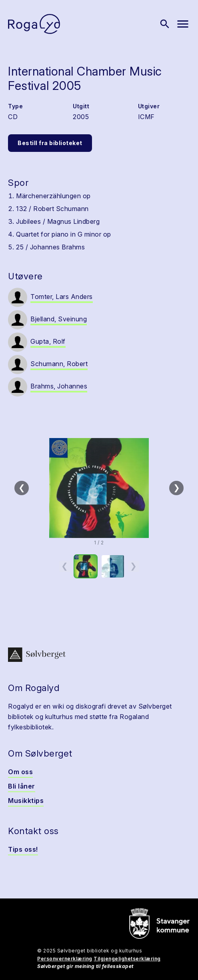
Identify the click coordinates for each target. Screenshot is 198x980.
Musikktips (26, 801)
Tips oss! (23, 849)
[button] (99, 488)
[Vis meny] (183, 24)
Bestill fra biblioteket (50, 143)
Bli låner (22, 786)
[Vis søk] (165, 24)
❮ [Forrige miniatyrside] (65, 566)
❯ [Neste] (177, 488)
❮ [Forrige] (22, 488)
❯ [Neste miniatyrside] (133, 566)
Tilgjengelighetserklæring (127, 959)
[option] (86, 566)
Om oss (20, 772)
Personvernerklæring (65, 959)
